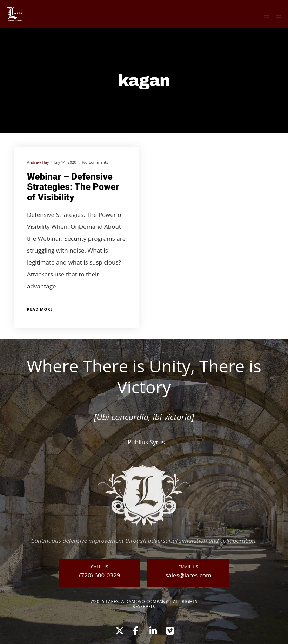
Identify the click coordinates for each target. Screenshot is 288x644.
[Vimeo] (169, 630)
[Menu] (276, 16)
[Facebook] (135, 630)
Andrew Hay (38, 162)
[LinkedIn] (153, 630)
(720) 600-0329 (99, 575)
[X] (119, 630)
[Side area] (264, 16)
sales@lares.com (188, 575)
